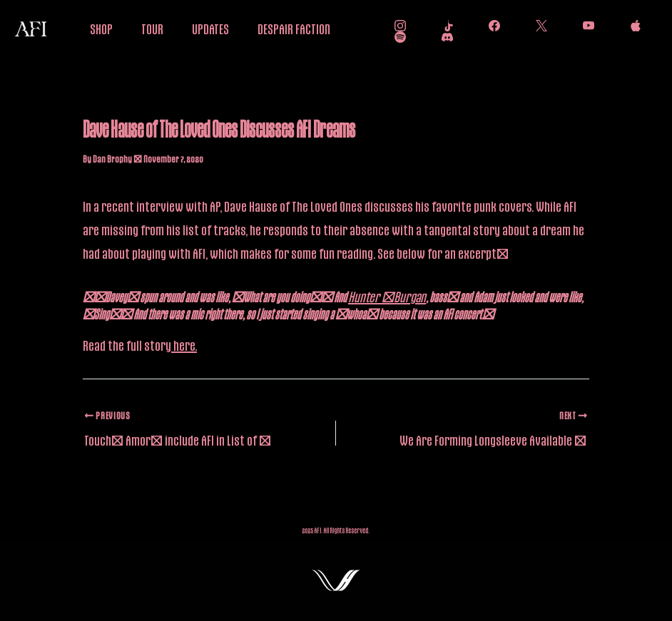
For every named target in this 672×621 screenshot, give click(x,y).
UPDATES (210, 29)
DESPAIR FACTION (294, 29)
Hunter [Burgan (387, 297)
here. (184, 345)
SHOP (101, 29)
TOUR (152, 29)
